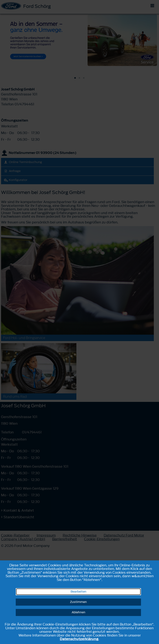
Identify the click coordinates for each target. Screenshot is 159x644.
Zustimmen (78, 602)
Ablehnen (78, 612)
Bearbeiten (78, 592)
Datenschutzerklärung (79, 639)
